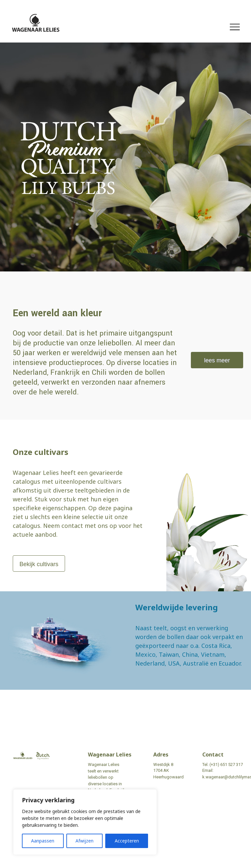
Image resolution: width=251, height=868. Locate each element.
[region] (85, 822)
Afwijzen (84, 841)
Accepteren (127, 841)
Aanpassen (43, 841)
